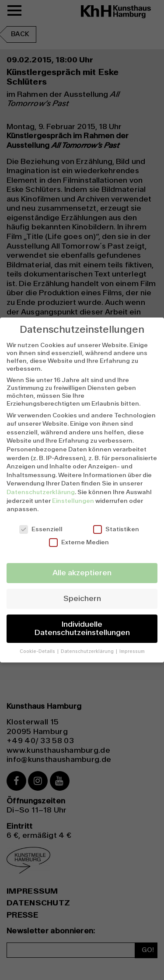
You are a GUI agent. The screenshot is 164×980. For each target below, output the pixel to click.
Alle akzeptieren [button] (82, 573)
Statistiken (116, 529)
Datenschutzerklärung (41, 492)
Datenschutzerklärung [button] (88, 651)
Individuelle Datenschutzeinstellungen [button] (82, 629)
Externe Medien (79, 542)
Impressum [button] (132, 651)
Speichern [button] (82, 599)
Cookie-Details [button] (38, 651)
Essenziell (41, 529)
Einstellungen (73, 501)
